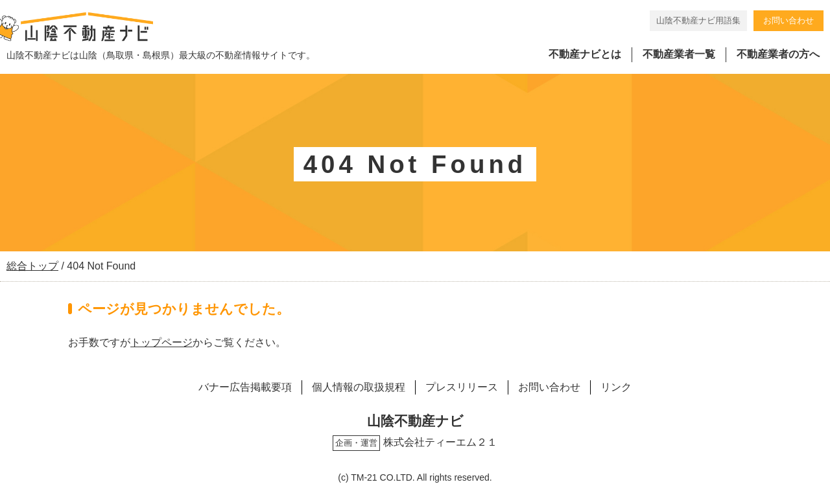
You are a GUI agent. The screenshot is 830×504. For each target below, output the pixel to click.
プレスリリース (462, 387)
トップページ (161, 342)
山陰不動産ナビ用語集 (698, 20)
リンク (616, 387)
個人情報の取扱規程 (359, 387)
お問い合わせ (788, 20)
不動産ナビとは (585, 54)
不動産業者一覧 (679, 54)
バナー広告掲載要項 (245, 387)
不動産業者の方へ (778, 54)
